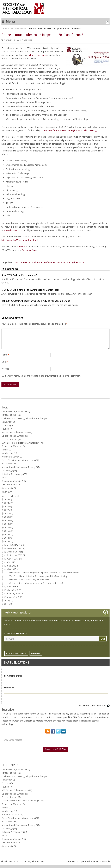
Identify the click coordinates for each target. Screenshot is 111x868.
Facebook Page (29, 250)
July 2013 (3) (13, 566)
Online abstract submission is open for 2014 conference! (36, 587)
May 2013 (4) (13, 573)
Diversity (6, 429)
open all (5, 500)
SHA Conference (18, 29)
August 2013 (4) (14, 562)
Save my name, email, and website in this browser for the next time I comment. (43, 379)
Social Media (7, 492)
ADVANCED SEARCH (16, 657)
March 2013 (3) (14, 594)
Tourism (5, 432)
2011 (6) (8, 607)
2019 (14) (9, 524)
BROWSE (36, 657)
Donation (9, 691)
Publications (7, 467)
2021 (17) (9, 517)
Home (6, 29)
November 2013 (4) (16, 552)
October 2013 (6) (15, 555)
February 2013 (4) (15, 597)
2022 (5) (8, 513)
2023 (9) (8, 510)
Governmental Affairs (11, 484)
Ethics (4, 481)
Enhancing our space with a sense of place (87, 865)
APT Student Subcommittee (15, 436)
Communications (10, 443)
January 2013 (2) (14, 601)
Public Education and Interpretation (18, 464)
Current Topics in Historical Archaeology (20, 446)
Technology (7, 474)
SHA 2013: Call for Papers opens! (19, 275)
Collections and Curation (13, 439)
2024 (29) (9, 506)
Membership (7, 457)
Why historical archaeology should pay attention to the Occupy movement (45, 576)
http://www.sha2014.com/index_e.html (20, 240)
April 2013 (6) (13, 590)
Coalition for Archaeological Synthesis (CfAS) (23, 422)
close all (15, 500)
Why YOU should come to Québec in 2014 (29, 583)
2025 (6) (8, 503)
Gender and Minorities (12, 450)
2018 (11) (9, 527)
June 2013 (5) (13, 569)
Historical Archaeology (12, 478)
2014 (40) (9, 541)
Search (107, 22)
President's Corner (10, 460)
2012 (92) (9, 604)
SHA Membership (13, 679)
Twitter (22, 247)
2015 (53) (9, 538)
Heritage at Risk (9, 418)
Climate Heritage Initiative (14, 415)
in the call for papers (38, 55)
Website (5, 372)
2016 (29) (9, 534)
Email (5, 365)
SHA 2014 (61, 262)
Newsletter (7, 425)
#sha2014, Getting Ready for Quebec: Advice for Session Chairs (36, 301)
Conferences (49, 262)
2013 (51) (9, 545)
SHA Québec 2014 (75, 262)
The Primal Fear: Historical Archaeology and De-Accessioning (38, 580)
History (5, 453)
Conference (36, 262)
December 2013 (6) (16, 548)
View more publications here (93, 709)
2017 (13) (9, 531)
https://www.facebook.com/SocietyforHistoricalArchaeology (69, 130)
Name (5, 358)
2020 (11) (9, 520)
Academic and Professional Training (18, 471)
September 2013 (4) (16, 559)
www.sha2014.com (13, 230)
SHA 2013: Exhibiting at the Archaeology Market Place (30, 290)
